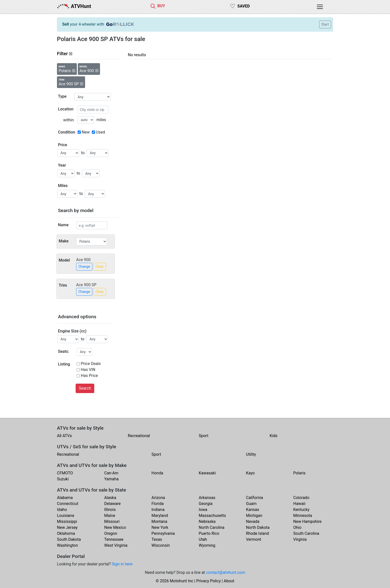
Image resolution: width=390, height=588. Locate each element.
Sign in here (122, 564)
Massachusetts (212, 516)
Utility (251, 454)
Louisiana (66, 516)
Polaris (299, 473)
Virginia (300, 539)
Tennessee (114, 539)
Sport (204, 436)
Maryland (160, 516)
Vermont (254, 539)
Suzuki (63, 479)
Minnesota (303, 516)
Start (325, 24)
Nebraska (207, 521)
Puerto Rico (209, 533)
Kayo (250, 473)
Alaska (110, 498)
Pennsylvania (163, 533)
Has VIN (88, 370)
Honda (157, 473)
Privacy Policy (209, 581)
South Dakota (69, 539)
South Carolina (306, 533)
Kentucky (301, 510)
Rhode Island (257, 533)
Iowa (203, 510)
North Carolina (212, 527)
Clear (99, 267)
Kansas (253, 510)
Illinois (110, 510)
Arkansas (207, 498)
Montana (159, 521)
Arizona (158, 498)
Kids (273, 436)
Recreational (139, 436)
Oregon (111, 533)
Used (100, 132)
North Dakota (258, 527)
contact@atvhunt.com (225, 572)
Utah (203, 539)
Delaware (112, 504)
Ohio (297, 527)
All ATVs (64, 436)
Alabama (65, 498)
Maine (110, 516)
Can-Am (111, 473)
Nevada (253, 521)
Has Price (89, 376)
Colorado (301, 498)
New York (160, 527)
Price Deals (91, 364)
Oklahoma (66, 533)
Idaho (62, 510)
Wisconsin (161, 545)
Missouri (112, 521)
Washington (67, 545)
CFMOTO (65, 473)
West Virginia (116, 545)
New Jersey (67, 527)
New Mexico (115, 527)
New (86, 132)
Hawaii (299, 504)
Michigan (254, 516)
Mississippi (67, 521)
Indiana (158, 510)
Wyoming (207, 545)
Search (85, 388)
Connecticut (68, 504)
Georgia (206, 504)
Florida (158, 504)
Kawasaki (207, 473)
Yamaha (111, 479)
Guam (251, 504)
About (229, 581)
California (254, 498)
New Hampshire (307, 521)
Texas (157, 539)
